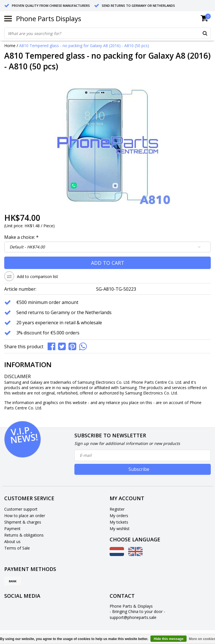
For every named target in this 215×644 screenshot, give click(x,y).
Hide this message (168, 639)
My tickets (119, 522)
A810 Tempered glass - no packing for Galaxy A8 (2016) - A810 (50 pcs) (84, 46)
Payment (12, 529)
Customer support (21, 509)
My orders (119, 516)
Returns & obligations (24, 535)
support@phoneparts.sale (133, 617)
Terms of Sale (17, 548)
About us (12, 542)
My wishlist (120, 529)
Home (10, 46)
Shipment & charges (23, 522)
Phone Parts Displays (49, 18)
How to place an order (25, 516)
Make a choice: (21, 237)
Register (117, 509)
